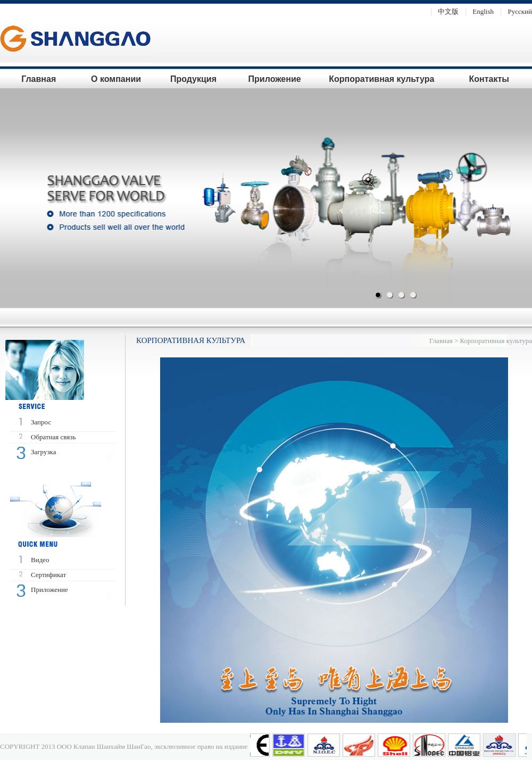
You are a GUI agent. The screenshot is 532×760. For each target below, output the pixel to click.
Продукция (193, 79)
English (477, 11)
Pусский (514, 11)
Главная (39, 79)
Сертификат (48, 575)
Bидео (40, 560)
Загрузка (43, 452)
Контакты (489, 79)
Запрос (41, 422)
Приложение (275, 79)
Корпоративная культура (381, 79)
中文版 (442, 11)
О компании (116, 79)
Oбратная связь (53, 437)
